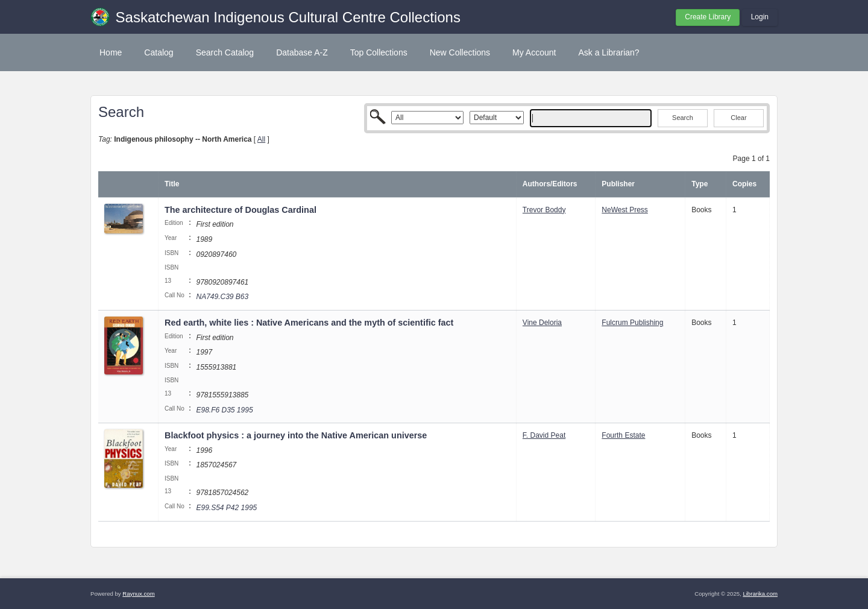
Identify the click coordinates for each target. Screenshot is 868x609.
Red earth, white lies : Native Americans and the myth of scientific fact (309, 323)
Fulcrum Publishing (632, 323)
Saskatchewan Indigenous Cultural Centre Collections (288, 17)
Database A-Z (302, 52)
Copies (744, 184)
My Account (534, 52)
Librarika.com (760, 594)
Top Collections (379, 52)
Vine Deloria (542, 323)
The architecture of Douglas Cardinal (241, 210)
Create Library (708, 17)
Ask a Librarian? (609, 52)
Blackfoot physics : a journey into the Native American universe (296, 435)
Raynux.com (138, 594)
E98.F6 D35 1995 (224, 410)
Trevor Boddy (544, 210)
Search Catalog (225, 52)
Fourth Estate (623, 435)
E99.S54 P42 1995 (226, 508)
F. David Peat (544, 435)
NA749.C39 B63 (222, 297)
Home (111, 52)
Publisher (618, 184)
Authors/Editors (550, 184)
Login (760, 17)
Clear (738, 118)
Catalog (159, 52)
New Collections (460, 52)
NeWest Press (624, 210)
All (261, 139)
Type (700, 184)
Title (172, 184)
